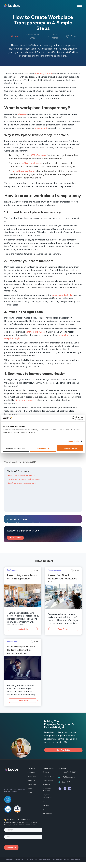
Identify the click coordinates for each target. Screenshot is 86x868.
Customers (32, 776)
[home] (12, 6)
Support (46, 801)
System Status (76, 859)
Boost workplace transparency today (24, 483)
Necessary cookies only (16, 448)
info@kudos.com (68, 777)
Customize (43, 448)
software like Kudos (35, 332)
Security (46, 805)
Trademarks (10, 859)
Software (31, 772)
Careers (30, 792)
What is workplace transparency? (22, 475)
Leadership (32, 784)
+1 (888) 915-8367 (69, 772)
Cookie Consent (58, 859)
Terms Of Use (19, 859)
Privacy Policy (29, 859)
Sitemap (67, 859)
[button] (80, 6)
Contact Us (66, 782)
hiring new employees (26, 400)
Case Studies (48, 780)
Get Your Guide (63, 750)
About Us (31, 780)
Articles (46, 772)
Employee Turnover (47, 790)
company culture (44, 74)
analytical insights (13, 338)
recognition (63, 335)
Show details (74, 441)
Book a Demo (15, 538)
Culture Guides (49, 776)
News (30, 788)
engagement (41, 128)
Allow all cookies (70, 448)
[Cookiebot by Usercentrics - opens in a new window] (74, 418)
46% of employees (32, 163)
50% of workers (38, 155)
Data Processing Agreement (43, 859)
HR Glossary (48, 814)
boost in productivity (62, 295)
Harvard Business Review (23, 171)
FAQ (45, 809)
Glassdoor (22, 114)
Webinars (46, 784)
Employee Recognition (48, 796)
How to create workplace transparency (25, 479)
